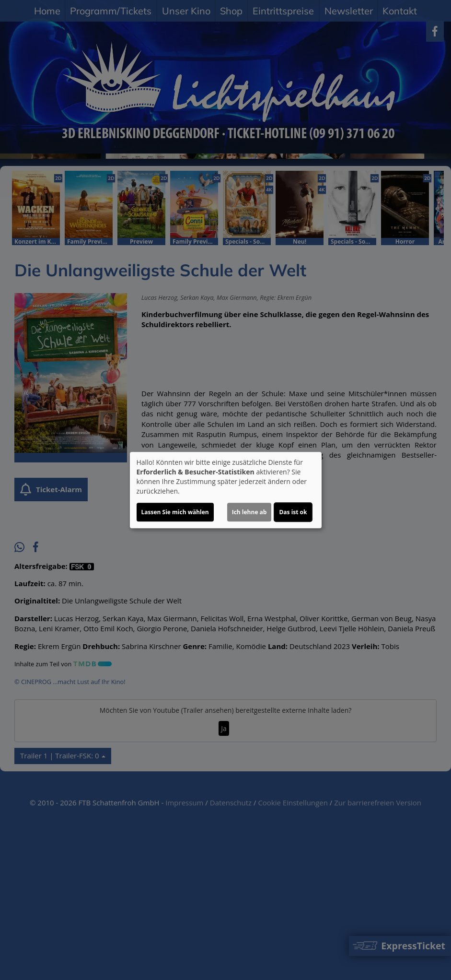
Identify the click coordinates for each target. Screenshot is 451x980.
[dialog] (226, 490)
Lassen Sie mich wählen (175, 512)
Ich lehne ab (249, 512)
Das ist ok (293, 512)
